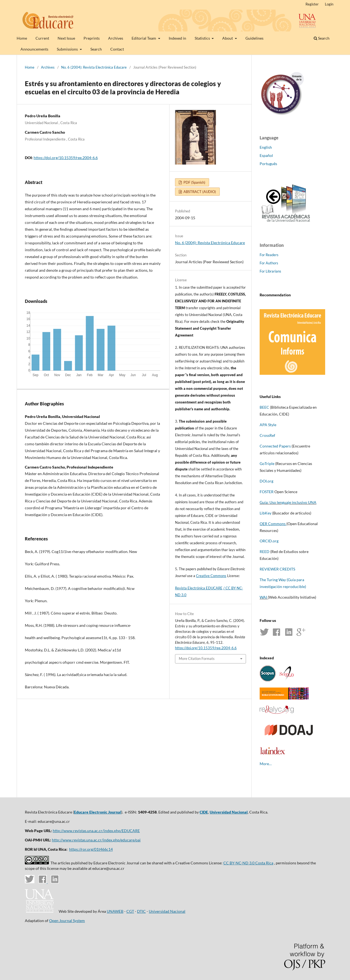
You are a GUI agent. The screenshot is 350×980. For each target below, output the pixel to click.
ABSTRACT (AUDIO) (199, 192)
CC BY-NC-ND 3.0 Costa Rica (248, 863)
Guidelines (254, 38)
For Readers (269, 255)
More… (266, 764)
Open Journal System (67, 921)
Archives (116, 38)
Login (329, 4)
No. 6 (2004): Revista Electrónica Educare (94, 67)
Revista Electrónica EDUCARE (199, 588)
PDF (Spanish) (194, 182)
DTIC (141, 911)
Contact (117, 49)
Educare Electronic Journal (98, 812)
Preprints (92, 38)
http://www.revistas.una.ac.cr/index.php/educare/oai (96, 840)
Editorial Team (144, 38)
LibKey (266, 513)
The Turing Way (273, 580)
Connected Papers (275, 446)
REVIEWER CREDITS (278, 569)
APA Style (268, 425)
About (228, 38)
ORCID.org (269, 541)
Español (266, 155)
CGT (130, 911)
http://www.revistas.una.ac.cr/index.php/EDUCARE (96, 831)
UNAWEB (115, 911)
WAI (263, 597)
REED (265, 552)
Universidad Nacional (229, 812)
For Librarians (270, 271)
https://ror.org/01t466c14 (91, 849)
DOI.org (266, 481)
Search (96, 49)
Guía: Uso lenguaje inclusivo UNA (288, 502)
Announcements (34, 49)
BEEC (264, 407)
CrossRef (267, 435)
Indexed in (177, 38)
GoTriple (267, 463)
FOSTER (267, 492)
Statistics (203, 38)
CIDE (204, 812)
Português (268, 164)
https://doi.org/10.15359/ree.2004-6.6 (66, 158)
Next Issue (66, 38)
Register (312, 4)
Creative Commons (211, 576)
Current (42, 38)
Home (22, 38)
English (266, 147)
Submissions (68, 49)
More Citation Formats (197, 659)
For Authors (269, 263)
